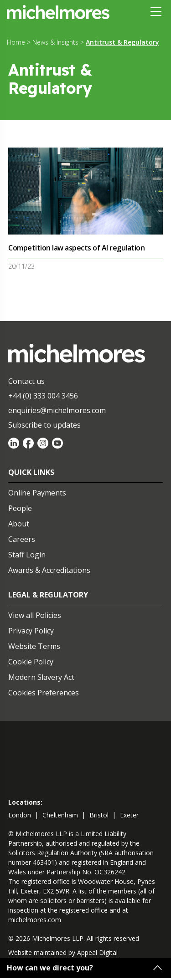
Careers (22, 539)
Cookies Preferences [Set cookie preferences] (44, 693)
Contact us (26, 381)
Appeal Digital (97, 952)
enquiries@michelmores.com (57, 410)
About (19, 524)
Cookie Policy (31, 662)
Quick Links (31, 472)
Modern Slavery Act (41, 677)
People (20, 508)
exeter (129, 815)
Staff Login (27, 555)
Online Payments (37, 493)
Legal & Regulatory (48, 595)
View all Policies (35, 615)
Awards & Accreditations (49, 570)
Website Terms (34, 646)
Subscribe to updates (44, 425)
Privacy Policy (31, 631)
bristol (99, 815)
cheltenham (60, 815)
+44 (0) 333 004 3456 (43, 396)
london (20, 815)
